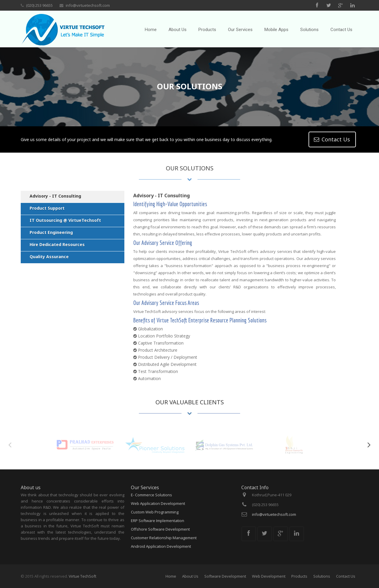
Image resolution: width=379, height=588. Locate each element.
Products (299, 576)
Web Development (269, 576)
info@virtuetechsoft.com (88, 5)
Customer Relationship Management (164, 538)
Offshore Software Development (160, 529)
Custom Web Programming (155, 512)
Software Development (225, 576)
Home (171, 576)
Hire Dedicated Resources (57, 244)
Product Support (47, 208)
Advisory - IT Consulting (55, 196)
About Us (190, 576)
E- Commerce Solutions (151, 495)
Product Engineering (51, 232)
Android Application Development (161, 546)
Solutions (322, 576)
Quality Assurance (49, 257)
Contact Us (346, 576)
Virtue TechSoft (82, 576)
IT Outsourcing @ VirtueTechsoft (65, 220)
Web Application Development (158, 503)
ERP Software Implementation (158, 521)
